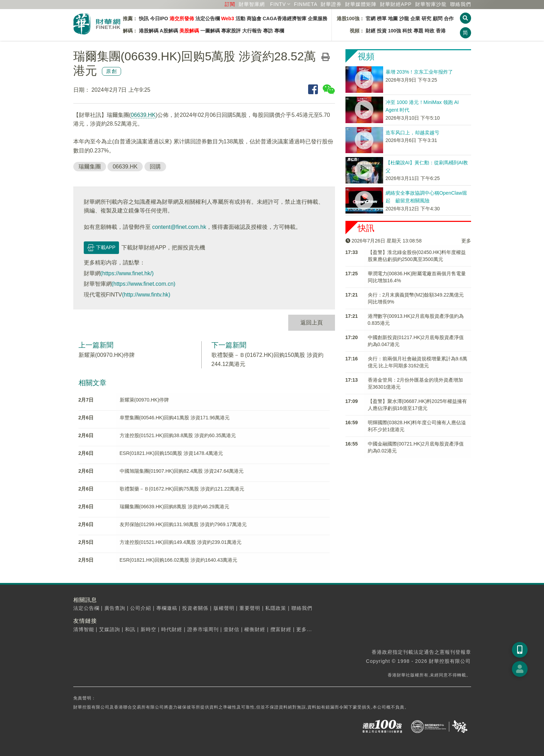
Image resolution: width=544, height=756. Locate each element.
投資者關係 (195, 608)
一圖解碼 (210, 31)
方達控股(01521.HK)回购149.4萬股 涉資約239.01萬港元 (181, 542)
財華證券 (331, 4)
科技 (407, 31)
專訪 (268, 31)
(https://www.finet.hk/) (127, 273)
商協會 (254, 18)
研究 (426, 18)
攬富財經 (281, 629)
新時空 (148, 629)
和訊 (130, 629)
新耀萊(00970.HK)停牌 (107, 355)
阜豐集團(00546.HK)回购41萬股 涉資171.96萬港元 (175, 418)
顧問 (438, 18)
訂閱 (230, 4)
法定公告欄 (208, 18)
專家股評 (231, 31)
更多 (466, 241)
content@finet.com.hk (179, 227)
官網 (371, 18)
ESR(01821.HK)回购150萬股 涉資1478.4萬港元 (171, 453)
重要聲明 (250, 608)
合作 (449, 18)
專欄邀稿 (167, 608)
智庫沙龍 (431, 4)
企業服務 (318, 18)
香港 (441, 31)
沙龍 (404, 18)
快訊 (144, 18)
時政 (430, 31)
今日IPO (159, 18)
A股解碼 (169, 31)
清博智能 (84, 629)
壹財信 (232, 629)
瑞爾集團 (90, 167)
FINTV (278, 4)
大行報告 (252, 31)
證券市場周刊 (203, 629)
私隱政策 (276, 608)
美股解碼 (189, 31)
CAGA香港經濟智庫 (285, 18)
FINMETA (305, 4)
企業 (415, 18)
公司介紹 (141, 608)
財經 (371, 31)
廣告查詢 (115, 608)
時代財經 (172, 629)
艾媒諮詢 (110, 629)
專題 (418, 31)
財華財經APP (396, 4)
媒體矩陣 (361, 4)
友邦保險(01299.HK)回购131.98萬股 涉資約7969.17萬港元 (183, 524)
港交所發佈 (182, 18)
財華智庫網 (252, 4)
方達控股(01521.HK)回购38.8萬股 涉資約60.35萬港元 (178, 435)
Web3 (228, 18)
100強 (394, 31)
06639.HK (143, 115)
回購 (155, 167)
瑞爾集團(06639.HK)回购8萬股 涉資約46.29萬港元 (174, 507)
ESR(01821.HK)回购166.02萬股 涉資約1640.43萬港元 (179, 560)
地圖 (393, 18)
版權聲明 (224, 608)
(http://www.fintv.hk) (146, 295)
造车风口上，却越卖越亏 (412, 133)
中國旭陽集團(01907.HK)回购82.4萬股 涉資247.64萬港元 (182, 471)
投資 (382, 31)
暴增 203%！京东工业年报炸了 (419, 72)
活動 (240, 18)
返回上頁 (312, 323)
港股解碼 (149, 31)
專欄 (279, 31)
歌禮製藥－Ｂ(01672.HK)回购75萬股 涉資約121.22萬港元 (182, 489)
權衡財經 (255, 629)
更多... (304, 629)
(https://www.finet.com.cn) (144, 284)
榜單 (382, 18)
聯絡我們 (461, 4)
